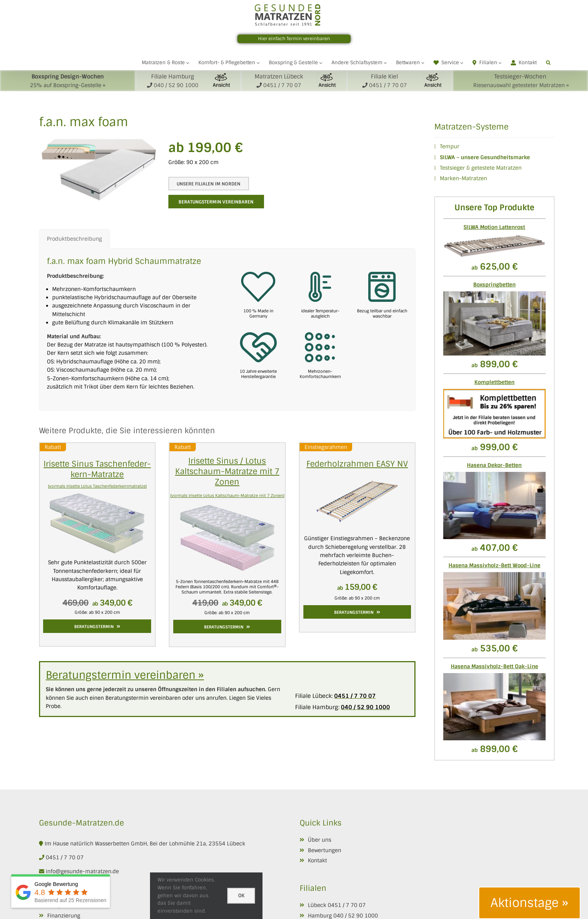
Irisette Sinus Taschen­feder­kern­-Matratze (97, 469)
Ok (241, 896)
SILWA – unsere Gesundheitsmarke (485, 157)
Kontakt (317, 860)
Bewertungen (325, 850)
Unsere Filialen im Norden (205, 184)
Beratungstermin (97, 627)
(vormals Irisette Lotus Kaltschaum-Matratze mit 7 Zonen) (227, 496)
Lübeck (317, 905)
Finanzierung (64, 916)
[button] (548, 62)
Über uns (319, 840)
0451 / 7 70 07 (65, 857)
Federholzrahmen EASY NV (357, 464)
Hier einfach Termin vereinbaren (294, 39)
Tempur (450, 146)
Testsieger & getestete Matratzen (481, 168)
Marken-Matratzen (463, 178)
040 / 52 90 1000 (356, 916)
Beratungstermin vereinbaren (216, 202)
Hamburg (320, 916)
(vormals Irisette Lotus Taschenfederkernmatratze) (97, 486)
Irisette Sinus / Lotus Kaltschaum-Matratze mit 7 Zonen (227, 471)
